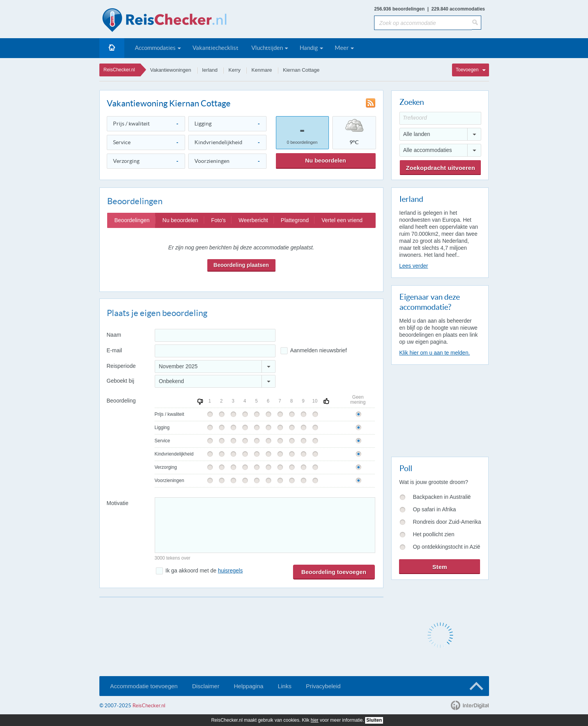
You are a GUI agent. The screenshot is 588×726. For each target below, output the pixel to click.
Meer (342, 48)
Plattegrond (295, 220)
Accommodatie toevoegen (144, 686)
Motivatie (118, 503)
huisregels (230, 571)
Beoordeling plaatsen (241, 265)
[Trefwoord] (440, 118)
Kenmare (262, 70)
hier (314, 720)
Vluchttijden (267, 48)
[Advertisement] (440, 409)
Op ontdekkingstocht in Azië (447, 547)
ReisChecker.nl (119, 70)
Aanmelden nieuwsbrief (319, 350)
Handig (309, 48)
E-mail (115, 350)
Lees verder (414, 266)
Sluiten (374, 720)
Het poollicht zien (434, 534)
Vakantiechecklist (215, 48)
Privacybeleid (323, 686)
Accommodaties (155, 48)
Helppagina (249, 686)
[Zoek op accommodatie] (423, 23)
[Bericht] (265, 525)
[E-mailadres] (215, 351)
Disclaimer (206, 686)
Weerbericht (253, 220)
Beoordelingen (132, 220)
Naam (114, 335)
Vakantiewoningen (170, 70)
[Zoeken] (477, 23)
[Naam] (215, 335)
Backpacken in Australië (442, 497)
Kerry (234, 70)
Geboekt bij (121, 381)
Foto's (219, 220)
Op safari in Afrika (435, 509)
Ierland (210, 70)
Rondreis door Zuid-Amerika (447, 522)
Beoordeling (121, 401)
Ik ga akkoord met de (204, 571)
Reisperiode (121, 366)
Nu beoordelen (326, 160)
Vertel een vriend (342, 220)
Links (285, 686)
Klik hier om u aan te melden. (435, 353)
